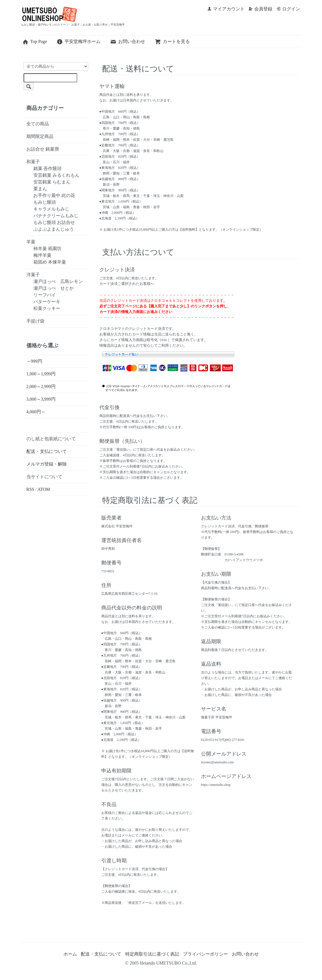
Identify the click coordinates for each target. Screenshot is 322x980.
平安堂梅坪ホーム (78, 41)
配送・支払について (47, 451)
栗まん (40, 189)
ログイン (288, 9)
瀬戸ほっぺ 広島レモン (58, 281)
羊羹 (31, 242)
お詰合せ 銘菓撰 (43, 149)
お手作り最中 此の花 (54, 195)
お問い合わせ (128, 41)
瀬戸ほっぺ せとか (54, 288)
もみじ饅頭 (45, 202)
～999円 (34, 361)
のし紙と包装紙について (51, 439)
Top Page (35, 41)
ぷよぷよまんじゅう (54, 229)
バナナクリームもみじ (56, 216)
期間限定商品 (40, 136)
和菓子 (33, 162)
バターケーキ (47, 302)
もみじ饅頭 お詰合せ (54, 222)
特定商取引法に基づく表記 (152, 954)
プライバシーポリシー (205, 954)
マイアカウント (226, 9)
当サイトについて (44, 477)
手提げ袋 (35, 321)
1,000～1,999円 (41, 374)
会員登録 (260, 9)
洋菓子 (33, 275)
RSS (30, 489)
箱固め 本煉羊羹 (50, 262)
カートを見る (172, 41)
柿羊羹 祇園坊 (47, 249)
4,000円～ (36, 412)
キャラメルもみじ (51, 209)
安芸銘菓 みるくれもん (56, 175)
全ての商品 (38, 124)
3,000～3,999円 (41, 399)
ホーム (70, 954)
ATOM (44, 489)
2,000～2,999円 (41, 386)
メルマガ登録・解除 (47, 464)
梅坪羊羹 (42, 255)
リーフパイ (45, 295)
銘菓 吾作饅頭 (47, 168)
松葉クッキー (47, 308)
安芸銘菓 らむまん (52, 182)
